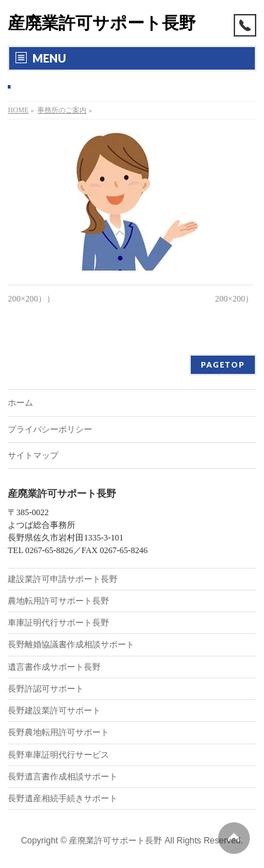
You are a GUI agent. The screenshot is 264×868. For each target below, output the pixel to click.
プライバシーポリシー (50, 429)
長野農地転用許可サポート (58, 732)
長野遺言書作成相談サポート (63, 777)
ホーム (20, 403)
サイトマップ (33, 455)
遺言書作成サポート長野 (54, 667)
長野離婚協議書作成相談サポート (71, 644)
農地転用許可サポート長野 (58, 601)
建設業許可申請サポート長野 (63, 579)
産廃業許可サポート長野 (102, 23)
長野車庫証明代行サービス (58, 755)
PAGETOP (223, 364)
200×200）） (31, 299)
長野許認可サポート (46, 689)
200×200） (234, 299)
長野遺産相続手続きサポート (63, 798)
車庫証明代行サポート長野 (58, 623)
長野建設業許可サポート (54, 711)
